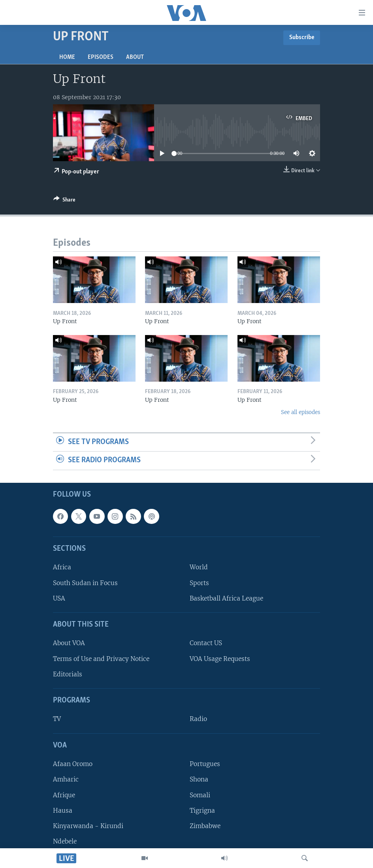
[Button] (64, 201)
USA (59, 598)
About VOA (69, 643)
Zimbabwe (205, 826)
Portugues (205, 764)
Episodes (101, 57)
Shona (199, 779)
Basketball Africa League (226, 598)
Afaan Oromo (73, 764)
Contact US (206, 643)
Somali (200, 795)
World (199, 567)
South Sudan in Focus (85, 583)
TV (57, 719)
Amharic (66, 779)
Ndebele (65, 841)
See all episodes (300, 412)
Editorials (68, 674)
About (135, 57)
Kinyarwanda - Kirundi (88, 826)
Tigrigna (202, 811)
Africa (62, 567)
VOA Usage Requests (220, 659)
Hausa (63, 811)
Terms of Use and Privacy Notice (101, 659)
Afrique (64, 795)
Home (67, 57)
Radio (198, 719)
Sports (199, 583)
